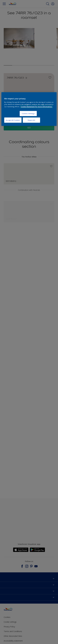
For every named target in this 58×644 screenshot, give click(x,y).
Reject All (31, 120)
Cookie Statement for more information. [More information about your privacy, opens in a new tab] (36, 107)
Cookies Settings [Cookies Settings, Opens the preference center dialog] (28, 113)
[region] (29, 109)
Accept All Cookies (13, 120)
